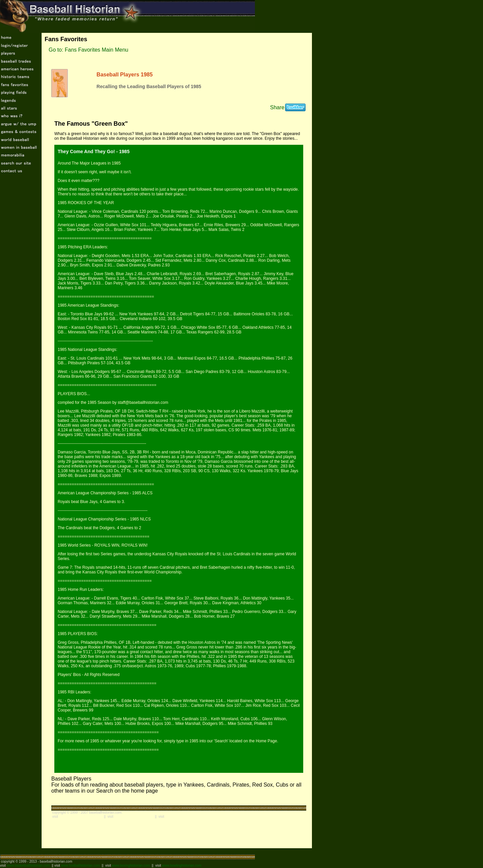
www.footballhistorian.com (80, 865)
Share (277, 107)
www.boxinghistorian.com (131, 865)
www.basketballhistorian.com (28, 865)
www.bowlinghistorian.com (182, 865)
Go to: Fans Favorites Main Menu (88, 50)
